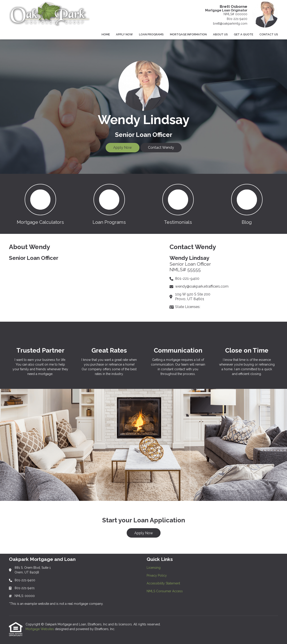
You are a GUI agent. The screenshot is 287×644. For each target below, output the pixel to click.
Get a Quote (244, 34)
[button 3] (178, 204)
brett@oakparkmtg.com (230, 24)
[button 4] (247, 204)
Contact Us (269, 34)
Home (106, 34)
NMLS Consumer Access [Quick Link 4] (165, 591)
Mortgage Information (188, 34)
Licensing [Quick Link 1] (154, 568)
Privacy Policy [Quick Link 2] (157, 575)
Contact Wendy (161, 148)
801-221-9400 (237, 19)
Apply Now (124, 34)
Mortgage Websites (40, 629)
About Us (220, 34)
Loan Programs (151, 34)
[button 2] (109, 204)
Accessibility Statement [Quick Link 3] (163, 583)
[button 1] (40, 204)
